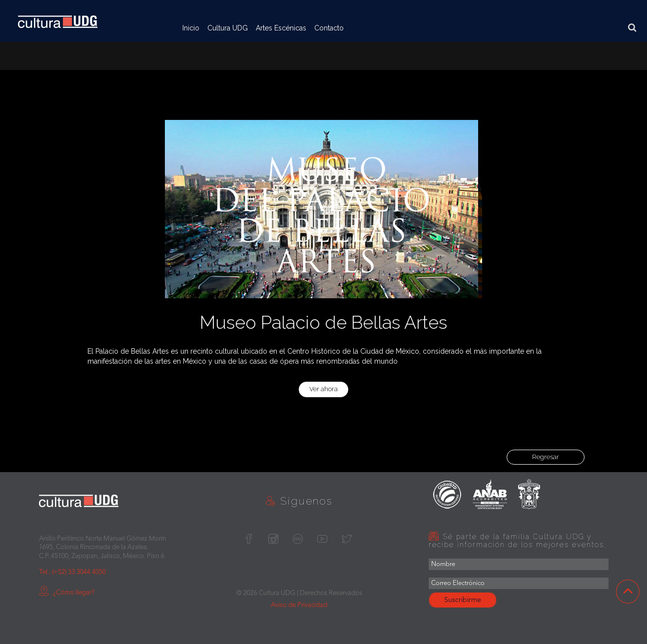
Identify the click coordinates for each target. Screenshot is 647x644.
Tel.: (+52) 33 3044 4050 (72, 572)
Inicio (191, 28)
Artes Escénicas (281, 28)
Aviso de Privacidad (299, 605)
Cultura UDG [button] (228, 28)
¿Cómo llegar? (67, 593)
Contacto (329, 28)
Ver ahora (323, 389)
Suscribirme (463, 600)
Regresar (546, 457)
